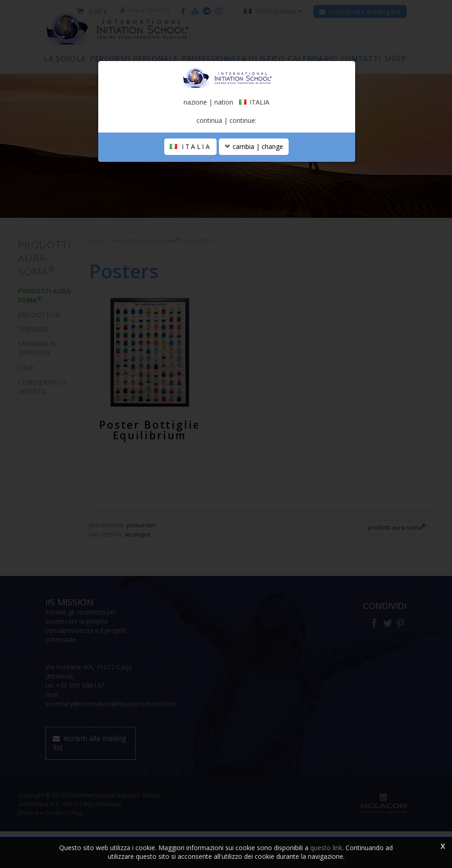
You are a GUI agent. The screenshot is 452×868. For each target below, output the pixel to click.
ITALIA (191, 173)
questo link (326, 848)
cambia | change (254, 173)
